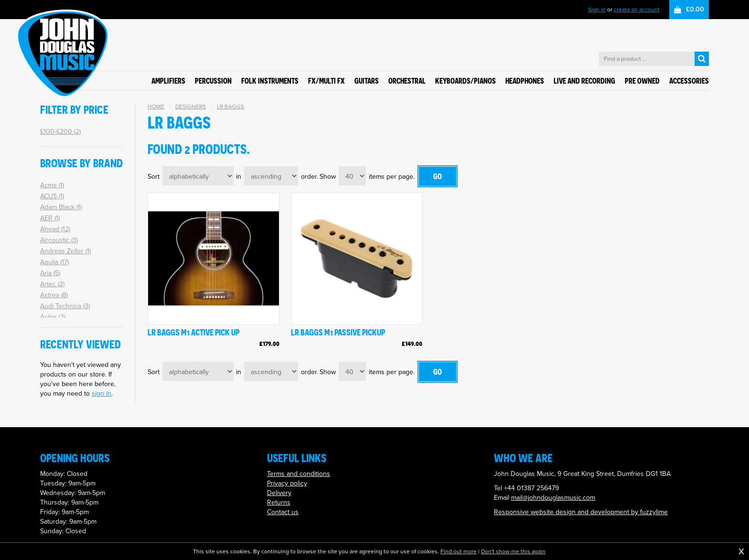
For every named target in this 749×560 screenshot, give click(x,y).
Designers (191, 107)
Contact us (283, 512)
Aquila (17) (54, 262)
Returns (279, 502)
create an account (637, 10)
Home (156, 107)
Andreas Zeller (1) (65, 251)
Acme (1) (52, 185)
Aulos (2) (53, 317)
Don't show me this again (513, 551)
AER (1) (50, 218)
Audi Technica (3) (65, 306)
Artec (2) (52, 284)
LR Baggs (230, 107)
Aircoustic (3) (59, 240)
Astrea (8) (54, 295)
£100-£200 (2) (60, 132)
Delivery (279, 493)
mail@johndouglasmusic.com (553, 498)
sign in (102, 393)
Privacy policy (287, 483)
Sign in (597, 10)
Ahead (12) (55, 229)
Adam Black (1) (61, 207)
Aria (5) (50, 273)
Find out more (459, 551)
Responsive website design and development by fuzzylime (581, 512)
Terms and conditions (299, 474)
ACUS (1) (52, 196)
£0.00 (695, 9)
